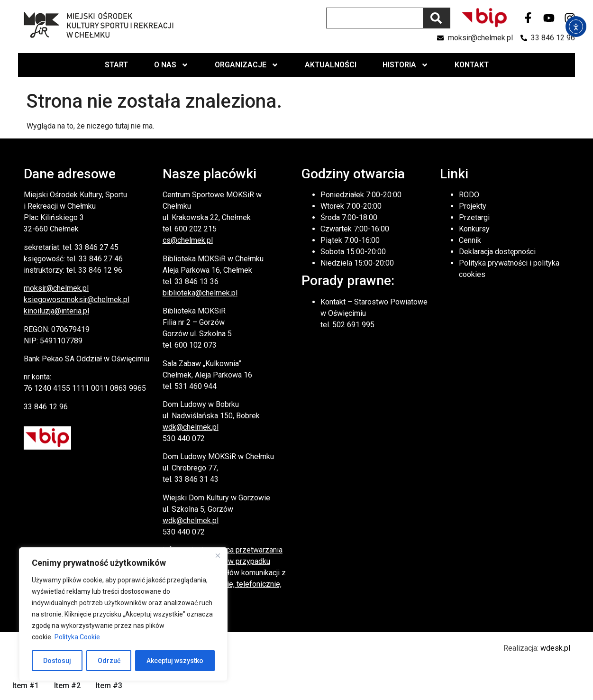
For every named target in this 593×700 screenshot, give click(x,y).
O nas (171, 65)
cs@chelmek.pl (188, 240)
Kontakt (472, 65)
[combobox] (375, 18)
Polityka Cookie (77, 637)
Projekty (473, 206)
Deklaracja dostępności (497, 252)
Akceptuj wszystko (175, 661)
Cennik (470, 240)
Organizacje (247, 65)
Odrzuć (109, 661)
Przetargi (474, 217)
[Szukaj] (437, 18)
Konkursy (474, 229)
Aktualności (331, 65)
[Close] (218, 555)
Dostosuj (57, 661)
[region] (123, 614)
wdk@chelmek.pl (191, 427)
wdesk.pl (555, 648)
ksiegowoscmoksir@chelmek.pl (77, 299)
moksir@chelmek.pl (56, 288)
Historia (406, 65)
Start (116, 65)
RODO (469, 195)
